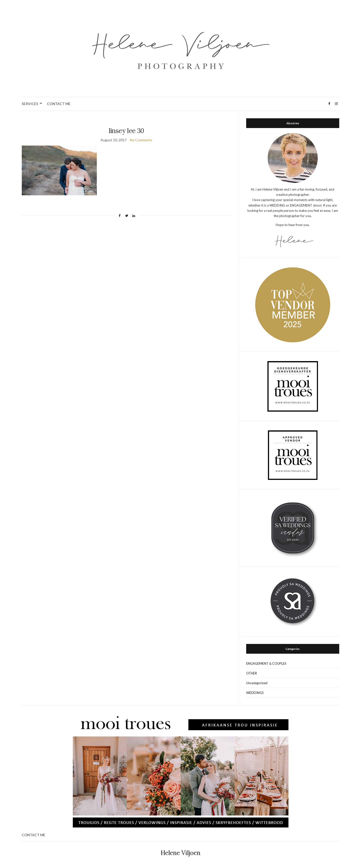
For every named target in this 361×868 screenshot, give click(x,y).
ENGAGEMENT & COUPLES (266, 663)
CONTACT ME (59, 104)
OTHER (252, 673)
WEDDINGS (255, 693)
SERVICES (30, 104)
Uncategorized (257, 683)
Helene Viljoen (180, 853)
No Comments (141, 140)
